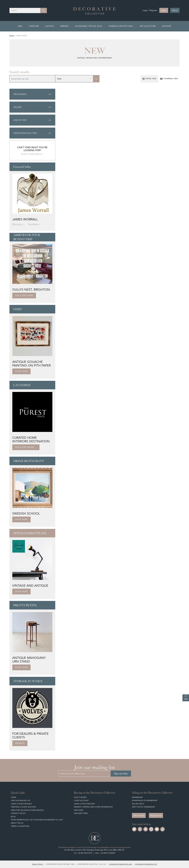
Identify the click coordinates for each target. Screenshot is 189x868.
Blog (13, 817)
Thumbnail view (169, 79)
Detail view (149, 79)
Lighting (49, 26)
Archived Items (81, 813)
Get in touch (139, 815)
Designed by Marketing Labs (121, 864)
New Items (79, 810)
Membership (137, 797)
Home (12, 35)
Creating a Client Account (23, 807)
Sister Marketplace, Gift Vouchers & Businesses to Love (37, 820)
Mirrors (64, 26)
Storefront (33, 224)
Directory (17, 224)
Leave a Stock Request (21, 804)
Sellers (164, 10)
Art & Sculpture (148, 26)
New (20, 26)
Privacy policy (38, 864)
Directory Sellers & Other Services (27, 810)
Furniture (34, 26)
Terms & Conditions (20, 826)
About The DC (17, 823)
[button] (32, 94)
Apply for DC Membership (143, 807)
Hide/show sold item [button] (32, 133)
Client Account (81, 800)
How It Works (80, 797)
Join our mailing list (21, 800)
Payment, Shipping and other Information (93, 807)
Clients (175, 10)
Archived (167, 26)
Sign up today (121, 773)
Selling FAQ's (138, 804)
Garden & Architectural (121, 26)
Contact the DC (18, 813)
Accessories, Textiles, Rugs (88, 26)
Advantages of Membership (145, 800)
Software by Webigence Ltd (146, 864)
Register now (156, 815)
